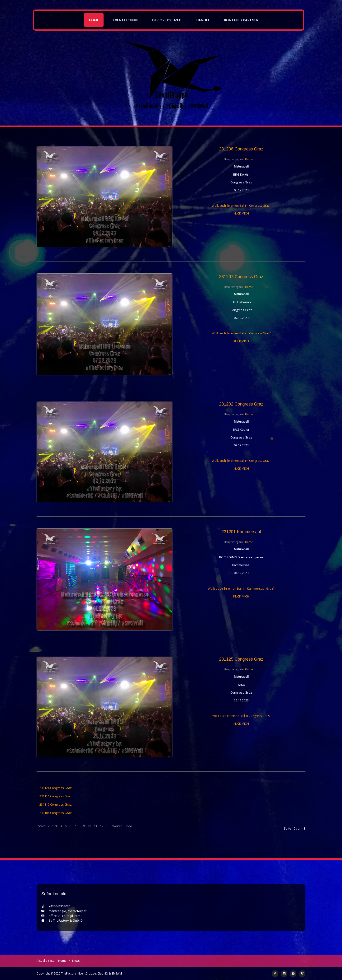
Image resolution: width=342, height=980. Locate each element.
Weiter (117, 826)
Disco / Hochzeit (167, 20)
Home (94, 20)
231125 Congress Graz (241, 659)
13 (108, 826)
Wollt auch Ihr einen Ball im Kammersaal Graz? (241, 588)
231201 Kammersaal (241, 532)
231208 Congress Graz (241, 149)
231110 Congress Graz (56, 804)
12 (102, 826)
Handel (203, 20)
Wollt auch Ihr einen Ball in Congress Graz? (241, 716)
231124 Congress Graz (56, 788)
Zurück (53, 826)
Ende (128, 826)
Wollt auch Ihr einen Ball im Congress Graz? (241, 206)
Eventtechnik (125, 20)
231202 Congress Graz (241, 404)
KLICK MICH (241, 213)
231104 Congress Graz (56, 813)
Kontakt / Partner (241, 20)
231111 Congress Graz (56, 796)
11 (95, 826)
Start (41, 826)
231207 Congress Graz (241, 277)
